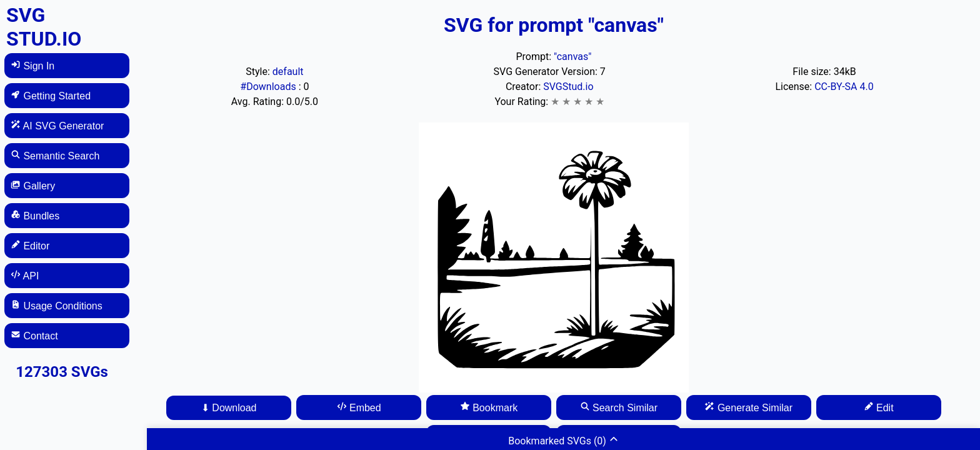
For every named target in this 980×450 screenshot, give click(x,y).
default (288, 72)
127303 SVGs (62, 372)
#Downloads (269, 87)
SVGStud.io (568, 87)
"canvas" (572, 57)
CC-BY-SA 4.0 (844, 87)
